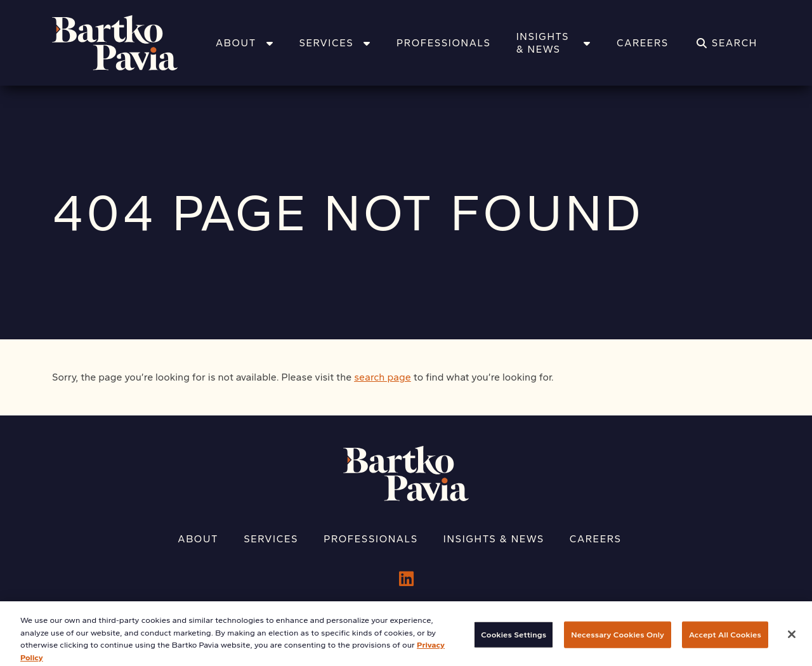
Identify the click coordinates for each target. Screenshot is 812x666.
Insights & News (554, 43)
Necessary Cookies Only (618, 642)
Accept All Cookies (725, 642)
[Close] (792, 641)
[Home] (131, 43)
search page (383, 377)
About (245, 43)
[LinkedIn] (406, 579)
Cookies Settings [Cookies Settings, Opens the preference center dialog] (514, 642)
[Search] (727, 43)
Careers (643, 43)
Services (335, 43)
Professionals (444, 43)
